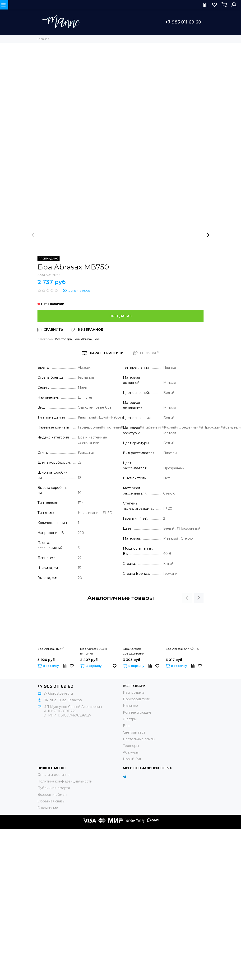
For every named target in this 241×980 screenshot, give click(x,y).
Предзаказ (121, 316)
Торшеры (131, 746)
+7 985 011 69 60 (183, 22)
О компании (48, 808)
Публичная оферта (54, 788)
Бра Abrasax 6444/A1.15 (182, 649)
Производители (137, 699)
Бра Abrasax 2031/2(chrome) (134, 651)
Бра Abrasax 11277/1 (51, 649)
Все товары (64, 339)
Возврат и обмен (52, 795)
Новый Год (132, 759)
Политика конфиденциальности (65, 781)
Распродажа (134, 693)
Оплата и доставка (53, 775)
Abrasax (87, 339)
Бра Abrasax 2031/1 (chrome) (94, 651)
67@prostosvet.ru (58, 693)
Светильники (134, 732)
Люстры (130, 719)
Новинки (130, 706)
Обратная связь (51, 801)
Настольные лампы (139, 739)
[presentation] (33, 235)
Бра (77, 339)
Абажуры (131, 752)
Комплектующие (137, 712)
